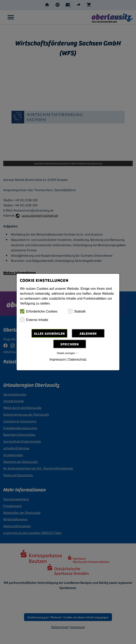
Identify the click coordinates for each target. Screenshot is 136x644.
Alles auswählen (49, 333)
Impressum (57, 359)
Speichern (70, 344)
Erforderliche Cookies (39, 311)
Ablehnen (88, 333)
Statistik (77, 311)
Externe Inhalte (34, 320)
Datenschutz (78, 359)
